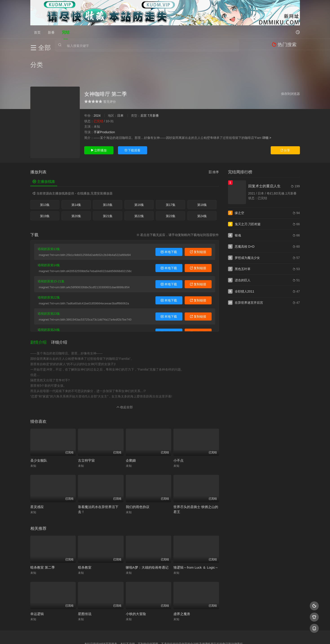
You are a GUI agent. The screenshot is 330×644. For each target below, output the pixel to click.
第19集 (45, 193)
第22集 (139, 193)
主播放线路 (44, 158)
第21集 (108, 193)
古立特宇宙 (86, 434)
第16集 (139, 182)
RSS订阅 (111, 635)
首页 (37, 32)
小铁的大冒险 (136, 587)
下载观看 (133, 127)
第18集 (202, 182)
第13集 (45, 182)
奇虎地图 (183, 635)
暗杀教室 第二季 (43, 541)
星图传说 (85, 587)
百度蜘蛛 (129, 635)
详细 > (267, 114)
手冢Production (104, 109)
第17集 (171, 182)
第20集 (76, 193)
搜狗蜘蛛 (165, 635)
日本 (120, 92)
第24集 (202, 193)
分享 (285, 127)
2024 (97, 92)
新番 (51, 32)
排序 (214, 149)
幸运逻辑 (37, 587)
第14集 (76, 182)
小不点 (178, 434)
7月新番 (153, 92)
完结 (66, 32)
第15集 (108, 182)
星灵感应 (37, 480)
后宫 (144, 92)
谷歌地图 (201, 635)
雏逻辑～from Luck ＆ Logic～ (196, 541)
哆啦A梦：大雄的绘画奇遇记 (147, 541)
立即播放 (99, 127)
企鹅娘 (131, 434)
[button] (41, 317)
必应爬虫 (219, 635)
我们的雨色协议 (138, 480)
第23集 (171, 193)
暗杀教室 (85, 541)
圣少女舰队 (39, 434)
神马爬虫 (147, 635)
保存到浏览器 (290, 71)
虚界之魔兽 (182, 587)
